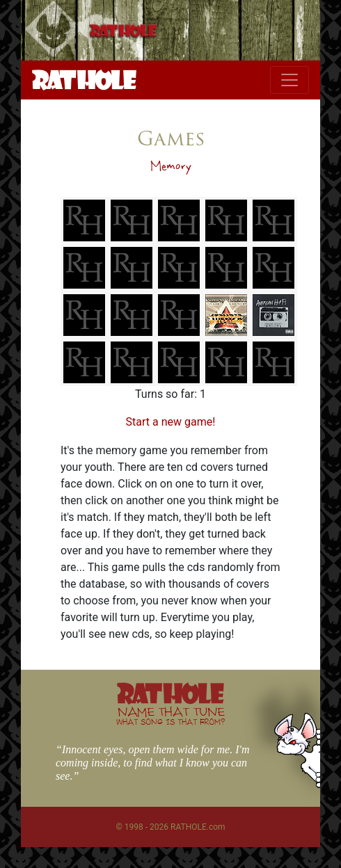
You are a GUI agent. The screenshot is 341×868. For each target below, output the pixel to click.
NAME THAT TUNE (170, 715)
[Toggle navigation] (290, 80)
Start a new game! (171, 422)
